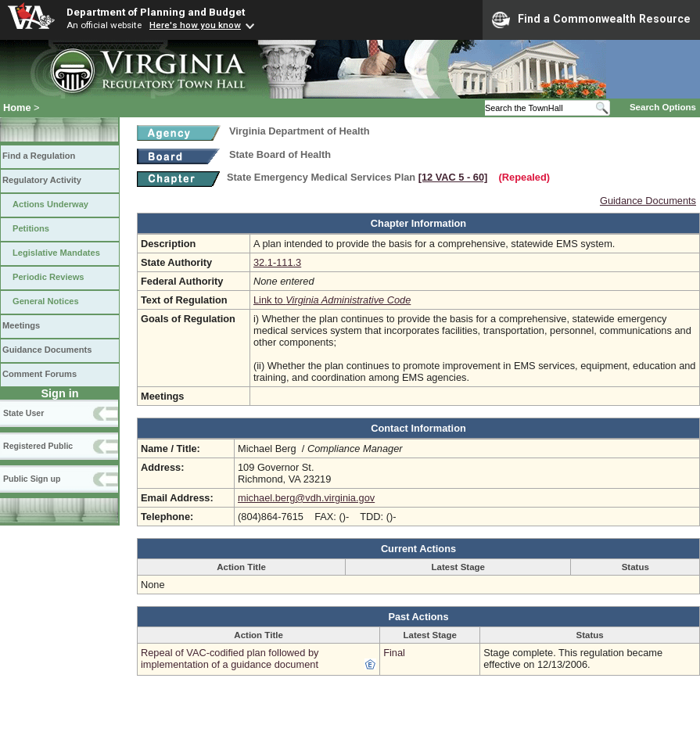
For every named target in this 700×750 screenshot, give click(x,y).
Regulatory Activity (42, 180)
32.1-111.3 (277, 262)
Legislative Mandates (56, 253)
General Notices (46, 301)
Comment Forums (39, 374)
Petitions (31, 228)
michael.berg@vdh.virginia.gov (306, 498)
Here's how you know (195, 25)
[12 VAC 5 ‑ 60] (453, 177)
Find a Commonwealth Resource (591, 20)
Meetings (21, 325)
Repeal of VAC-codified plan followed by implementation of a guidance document (230, 658)
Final (394, 653)
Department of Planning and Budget (156, 12)
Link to (332, 300)
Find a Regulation (39, 156)
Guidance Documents (47, 350)
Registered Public (38, 446)
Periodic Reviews (48, 277)
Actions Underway (50, 204)
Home (17, 108)
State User (23, 413)
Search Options (663, 107)
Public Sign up (32, 479)
